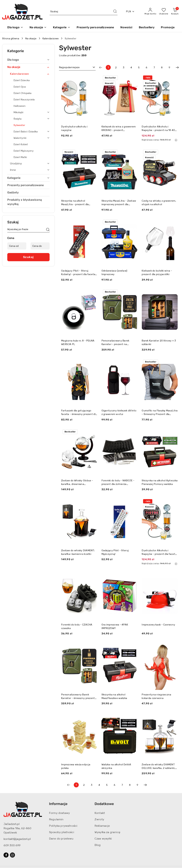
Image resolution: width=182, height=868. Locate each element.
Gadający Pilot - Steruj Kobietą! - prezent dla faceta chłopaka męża (78, 273)
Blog (98, 845)
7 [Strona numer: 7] (154, 67)
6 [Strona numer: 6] (146, 67)
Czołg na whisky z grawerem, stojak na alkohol (159, 202)
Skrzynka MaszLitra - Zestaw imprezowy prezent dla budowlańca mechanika (119, 203)
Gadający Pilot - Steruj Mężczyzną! (115, 552)
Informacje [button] (58, 804)
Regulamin (56, 819)
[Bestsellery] (147, 28)
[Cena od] (17, 246)
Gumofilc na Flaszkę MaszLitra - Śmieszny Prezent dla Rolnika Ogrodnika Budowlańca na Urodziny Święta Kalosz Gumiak (160, 412)
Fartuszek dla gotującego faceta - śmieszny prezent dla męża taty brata (79, 412)
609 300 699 (12, 845)
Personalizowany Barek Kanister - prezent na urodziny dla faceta (115, 342)
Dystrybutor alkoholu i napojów (74, 128)
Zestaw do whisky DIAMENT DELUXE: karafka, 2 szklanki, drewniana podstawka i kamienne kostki (158, 766)
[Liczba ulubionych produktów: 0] (164, 12)
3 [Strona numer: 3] (124, 67)
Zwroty (99, 819)
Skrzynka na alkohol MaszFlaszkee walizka (114, 696)
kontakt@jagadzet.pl (17, 839)
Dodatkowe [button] (104, 804)
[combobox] (77, 67)
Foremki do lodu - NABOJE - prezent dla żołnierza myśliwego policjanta (118, 482)
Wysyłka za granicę (107, 832)
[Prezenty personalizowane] (95, 28)
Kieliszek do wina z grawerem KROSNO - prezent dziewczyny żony (119, 128)
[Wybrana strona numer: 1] (108, 67)
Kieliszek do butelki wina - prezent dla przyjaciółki (157, 272)
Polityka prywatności (63, 826)
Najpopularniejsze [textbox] (69, 67)
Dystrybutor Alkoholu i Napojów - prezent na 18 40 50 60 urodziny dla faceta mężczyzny (158, 128)
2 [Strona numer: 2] (116, 67)
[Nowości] (126, 28)
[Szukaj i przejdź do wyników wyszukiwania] (115, 12)
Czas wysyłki (103, 839)
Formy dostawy (59, 813)
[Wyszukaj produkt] (84, 12)
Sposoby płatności (62, 832)
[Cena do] (40, 246)
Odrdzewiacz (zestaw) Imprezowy (114, 272)
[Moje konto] (150, 12)
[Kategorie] (61, 28)
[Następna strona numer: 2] (177, 67)
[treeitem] (28, 60)
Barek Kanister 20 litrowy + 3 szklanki (159, 342)
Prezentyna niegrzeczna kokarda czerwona (156, 696)
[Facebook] (6, 855)
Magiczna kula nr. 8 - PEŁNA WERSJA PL (78, 342)
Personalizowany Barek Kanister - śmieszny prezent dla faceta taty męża (78, 696)
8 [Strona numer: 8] (162, 67)
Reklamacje (102, 826)
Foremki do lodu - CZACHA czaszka (77, 626)
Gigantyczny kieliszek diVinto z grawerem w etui (119, 412)
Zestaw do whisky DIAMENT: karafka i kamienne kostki (78, 552)
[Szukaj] (48, 230)
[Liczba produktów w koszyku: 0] (175, 12)
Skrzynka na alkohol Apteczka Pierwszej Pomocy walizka (160, 482)
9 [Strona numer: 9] (169, 67)
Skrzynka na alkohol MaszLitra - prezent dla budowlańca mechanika (75, 203)
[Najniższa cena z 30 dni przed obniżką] (176, 140)
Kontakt (100, 813)
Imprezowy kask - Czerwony (158, 625)
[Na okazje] (38, 28)
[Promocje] (168, 28)
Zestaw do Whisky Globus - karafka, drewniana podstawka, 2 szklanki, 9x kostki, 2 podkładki (77, 482)
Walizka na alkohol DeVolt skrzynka (116, 766)
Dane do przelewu (61, 839)
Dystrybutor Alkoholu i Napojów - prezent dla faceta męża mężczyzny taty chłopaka (159, 552)
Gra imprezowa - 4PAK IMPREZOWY (115, 626)
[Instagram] (12, 855)
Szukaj (29, 257)
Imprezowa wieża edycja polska (76, 766)
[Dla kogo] (15, 28)
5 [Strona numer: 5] (139, 67)
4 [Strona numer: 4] (131, 67)
